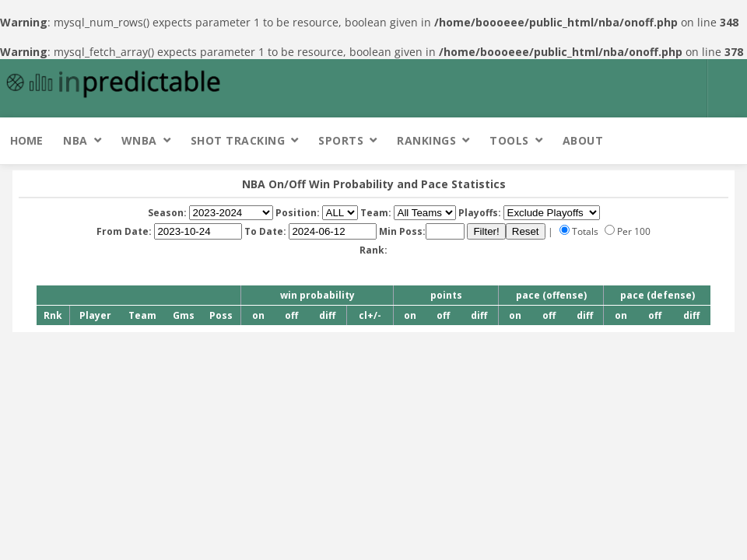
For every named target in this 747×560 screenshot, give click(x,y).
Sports (341, 140)
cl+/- (370, 315)
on (258, 315)
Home (26, 140)
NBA (75, 140)
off (291, 315)
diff (327, 315)
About (583, 140)
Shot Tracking (238, 140)
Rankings (426, 140)
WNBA (139, 140)
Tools (509, 140)
